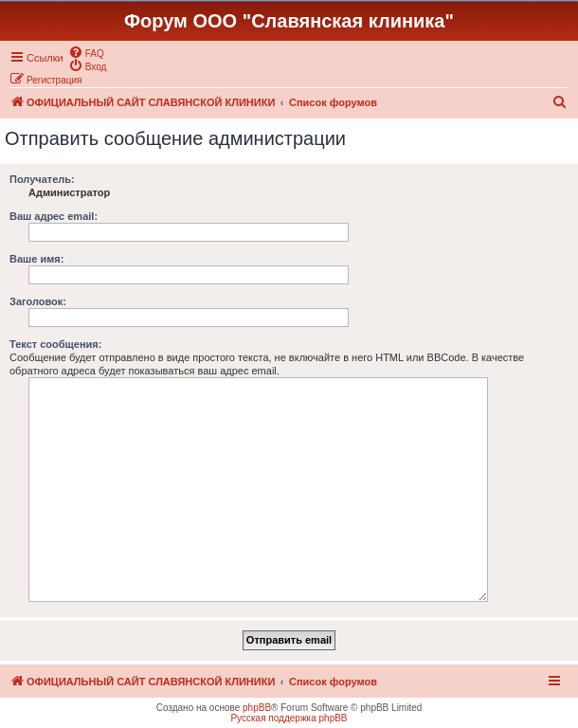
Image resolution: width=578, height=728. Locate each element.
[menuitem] (86, 52)
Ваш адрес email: (54, 216)
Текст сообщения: (55, 344)
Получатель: (42, 179)
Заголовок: (38, 301)
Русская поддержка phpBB (289, 718)
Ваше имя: (36, 259)
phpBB (257, 708)
